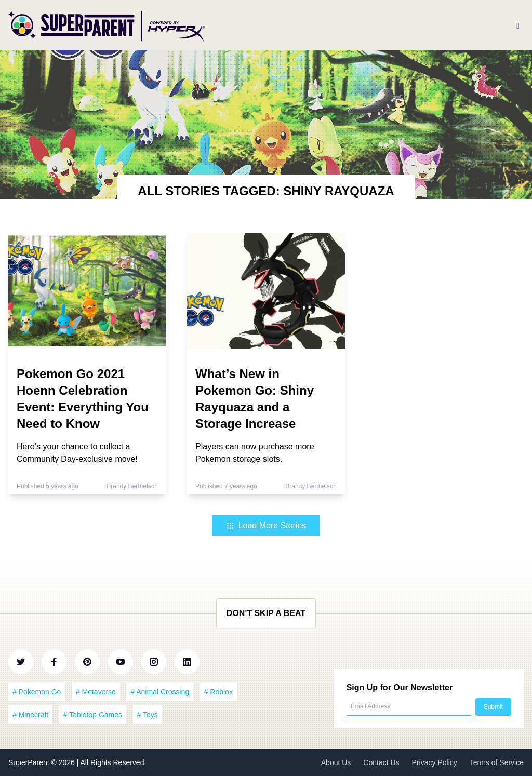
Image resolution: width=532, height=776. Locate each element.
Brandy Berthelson (132, 486)
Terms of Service (497, 762)
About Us (336, 762)
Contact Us (381, 762)
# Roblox (218, 692)
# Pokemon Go (37, 692)
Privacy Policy (435, 762)
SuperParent (30, 762)
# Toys (148, 715)
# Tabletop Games (93, 715)
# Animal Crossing (160, 692)
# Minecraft (30, 715)
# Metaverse (96, 692)
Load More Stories (266, 525)
